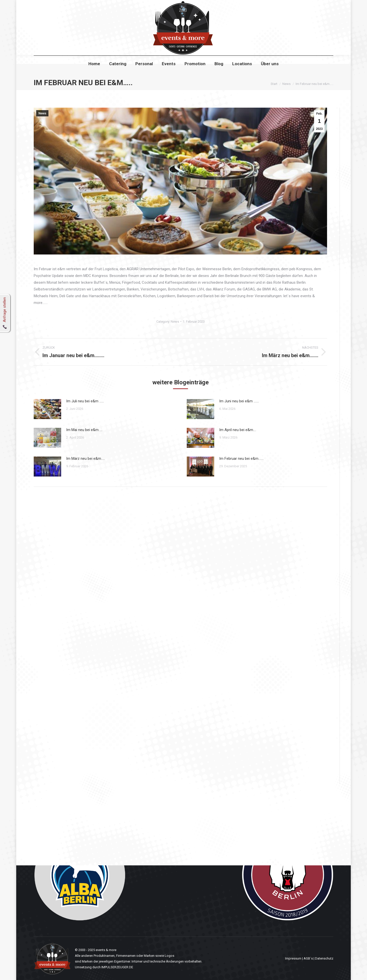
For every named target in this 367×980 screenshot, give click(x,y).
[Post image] (47, 409)
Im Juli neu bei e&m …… (85, 401)
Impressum (293, 958)
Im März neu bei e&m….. (86, 459)
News (42, 113)
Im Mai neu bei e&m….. (84, 430)
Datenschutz (324, 958)
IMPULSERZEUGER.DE (117, 967)
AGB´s (308, 958)
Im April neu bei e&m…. (238, 430)
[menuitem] (94, 73)
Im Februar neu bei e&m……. (241, 459)
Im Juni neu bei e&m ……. (239, 401)
